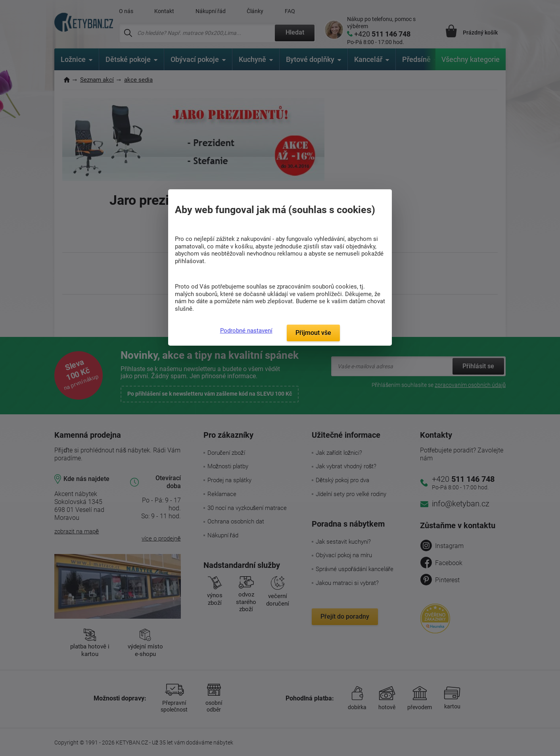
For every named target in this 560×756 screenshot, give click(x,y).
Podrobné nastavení (246, 331)
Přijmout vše (313, 333)
